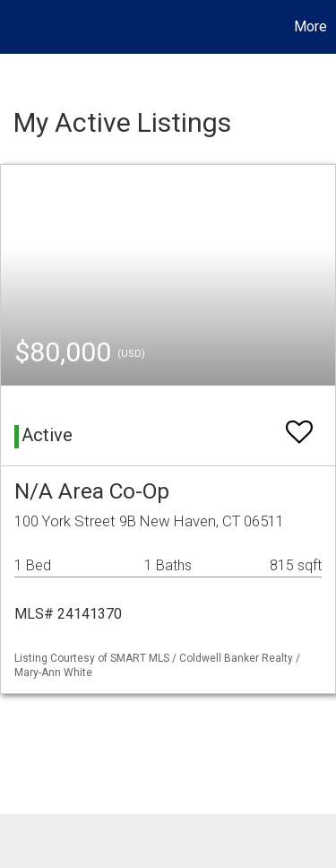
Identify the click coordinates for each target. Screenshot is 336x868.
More (310, 26)
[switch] (299, 424)
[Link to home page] (16, 27)
